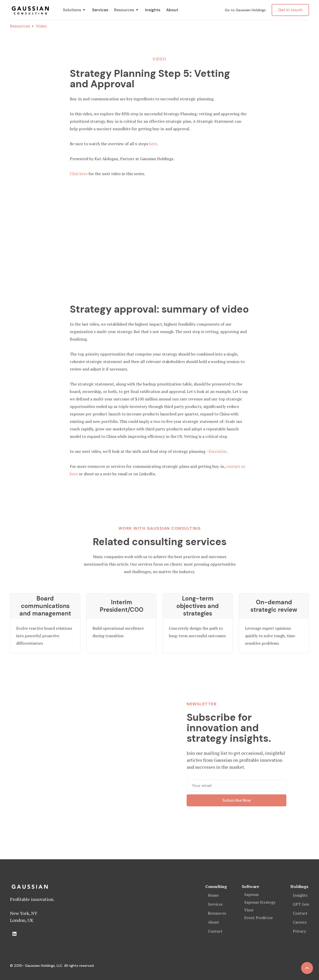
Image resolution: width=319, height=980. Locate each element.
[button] (74, 10)
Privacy (299, 931)
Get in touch (290, 10)
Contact (215, 931)
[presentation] (237, 824)
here (153, 144)
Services (100, 10)
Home (213, 895)
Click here (79, 174)
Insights (153, 10)
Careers (300, 922)
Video (41, 26)
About (172, 10)
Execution (218, 451)
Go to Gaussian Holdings (245, 10)
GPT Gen (301, 904)
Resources (20, 26)
